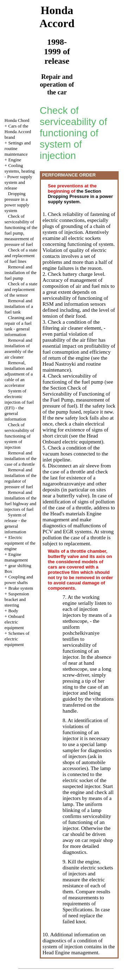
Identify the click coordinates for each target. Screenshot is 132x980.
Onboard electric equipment (14, 622)
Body (13, 611)
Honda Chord (17, 120)
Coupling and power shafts (19, 580)
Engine (15, 160)
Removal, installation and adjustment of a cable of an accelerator (19, 374)
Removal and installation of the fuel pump (21, 272)
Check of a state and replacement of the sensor (21, 289)
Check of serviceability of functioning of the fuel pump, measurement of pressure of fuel (21, 230)
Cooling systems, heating (20, 168)
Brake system (20, 588)
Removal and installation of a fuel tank (19, 306)
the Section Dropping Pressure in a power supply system (80, 196)
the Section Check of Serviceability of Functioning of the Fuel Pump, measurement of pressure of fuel (76, 397)
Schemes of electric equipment (17, 639)
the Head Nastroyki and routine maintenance (75, 364)
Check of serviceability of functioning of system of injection (19, 436)
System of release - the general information (16, 523)
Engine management (16, 557)
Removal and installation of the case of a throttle (21, 458)
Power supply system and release (18, 182)
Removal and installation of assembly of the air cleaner (19, 349)
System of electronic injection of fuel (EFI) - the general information (19, 405)
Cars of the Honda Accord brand (18, 132)
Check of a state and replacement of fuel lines (21, 256)
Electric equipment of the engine (20, 543)
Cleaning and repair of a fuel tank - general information (18, 326)
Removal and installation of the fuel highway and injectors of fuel (21, 501)
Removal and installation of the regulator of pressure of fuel (21, 478)
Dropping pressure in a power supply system (17, 202)
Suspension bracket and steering (17, 599)
